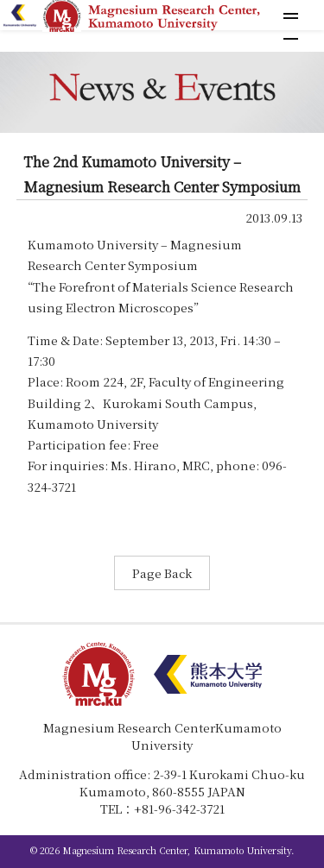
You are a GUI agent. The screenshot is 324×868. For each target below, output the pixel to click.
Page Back (162, 573)
